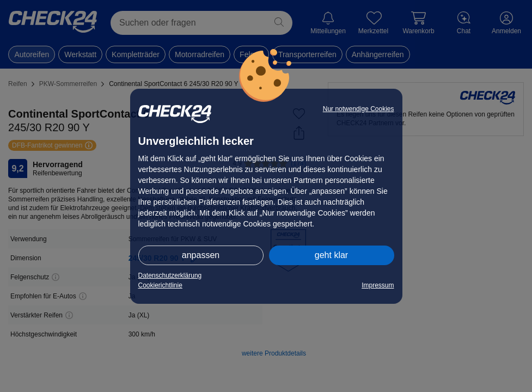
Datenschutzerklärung (170, 275)
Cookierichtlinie (160, 285)
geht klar (331, 255)
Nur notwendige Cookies (359, 109)
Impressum (378, 285)
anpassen (201, 255)
